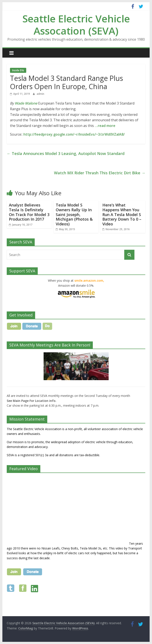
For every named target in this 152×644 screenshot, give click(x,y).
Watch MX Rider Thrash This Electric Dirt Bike (100, 173)
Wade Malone (26, 103)
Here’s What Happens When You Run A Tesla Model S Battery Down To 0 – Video (122, 214)
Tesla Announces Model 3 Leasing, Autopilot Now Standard (66, 153)
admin (40, 94)
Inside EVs (18, 70)
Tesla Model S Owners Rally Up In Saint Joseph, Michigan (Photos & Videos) (74, 214)
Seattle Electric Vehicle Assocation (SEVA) (76, 24)
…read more (105, 126)
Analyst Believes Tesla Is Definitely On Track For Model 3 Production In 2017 (29, 212)
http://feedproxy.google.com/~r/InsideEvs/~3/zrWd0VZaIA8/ (74, 134)
